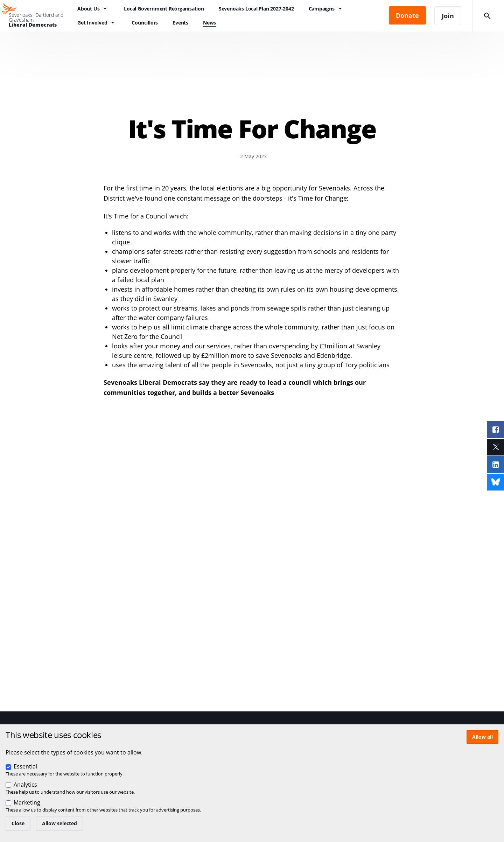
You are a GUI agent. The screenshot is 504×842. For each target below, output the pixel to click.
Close (18, 823)
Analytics (25, 785)
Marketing (27, 802)
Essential (25, 766)
